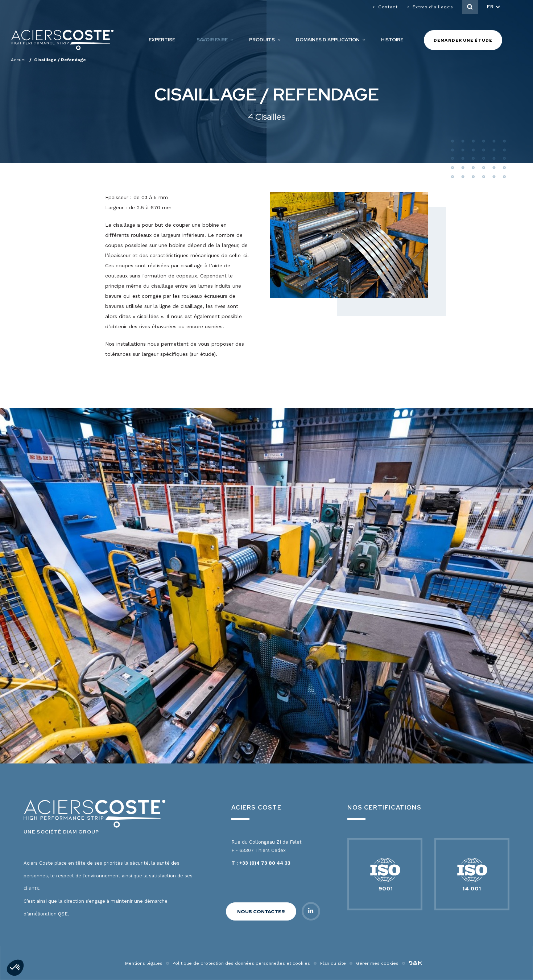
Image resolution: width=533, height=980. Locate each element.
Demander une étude (463, 40)
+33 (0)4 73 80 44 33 (265, 863)
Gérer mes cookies (377, 963)
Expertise (162, 40)
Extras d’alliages (433, 7)
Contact (388, 7)
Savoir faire (212, 40)
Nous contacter (261, 912)
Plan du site (333, 963)
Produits (262, 40)
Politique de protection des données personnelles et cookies (241, 963)
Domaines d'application (328, 40)
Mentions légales (144, 963)
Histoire (392, 40)
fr (490, 7)
